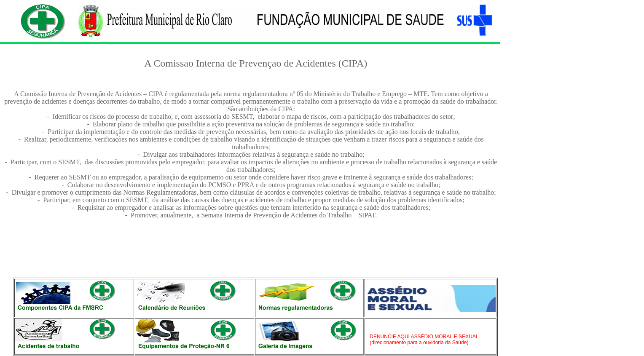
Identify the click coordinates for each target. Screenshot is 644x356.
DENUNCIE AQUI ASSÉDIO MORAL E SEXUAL (424, 337)
